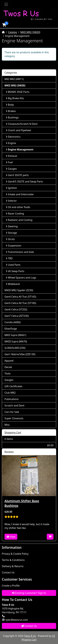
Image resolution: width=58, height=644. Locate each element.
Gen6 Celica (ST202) (16, 309)
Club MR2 (10, 393)
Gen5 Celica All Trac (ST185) (20, 303)
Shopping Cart (13, 433)
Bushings (12, 117)
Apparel (9, 361)
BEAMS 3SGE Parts (17, 92)
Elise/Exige (11, 329)
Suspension (13, 246)
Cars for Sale (12, 412)
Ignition (11, 188)
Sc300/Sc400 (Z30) (15, 348)
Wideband (13, 284)
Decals (8, 367)
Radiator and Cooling (19, 220)
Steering (12, 226)
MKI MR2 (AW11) (14, 79)
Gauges (11, 169)
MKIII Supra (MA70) (16, 341)
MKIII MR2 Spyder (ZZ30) (19, 290)
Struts (10, 239)
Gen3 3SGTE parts (17, 175)
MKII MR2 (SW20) (30, 32)
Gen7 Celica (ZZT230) (17, 316)
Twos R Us (30, 636)
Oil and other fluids (18, 207)
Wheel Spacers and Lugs (21, 278)
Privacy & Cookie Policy (15, 554)
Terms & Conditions (13, 560)
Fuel (9, 162)
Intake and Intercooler (20, 194)
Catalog (13, 32)
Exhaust (11, 156)
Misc (7, 425)
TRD (9, 258)
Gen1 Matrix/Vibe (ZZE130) (20, 354)
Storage (11, 233)
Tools (8, 373)
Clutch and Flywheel (18, 130)
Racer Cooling (15, 214)
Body (10, 105)
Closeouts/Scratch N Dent (22, 124)
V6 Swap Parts (15, 271)
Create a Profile (11, 586)
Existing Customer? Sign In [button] (29, 593)
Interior (11, 201)
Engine (11, 143)
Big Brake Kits (15, 98)
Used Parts (13, 265)
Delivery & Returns (13, 566)
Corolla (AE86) (13, 322)
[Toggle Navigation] (6, 4)
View (11, 537)
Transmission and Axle (20, 252)
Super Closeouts (14, 418)
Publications (12, 399)
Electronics (13, 137)
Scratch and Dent (14, 405)
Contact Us (8, 572)
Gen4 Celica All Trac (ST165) (20, 297)
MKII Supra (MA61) (15, 335)
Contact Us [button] (29, 626)
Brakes (11, 111)
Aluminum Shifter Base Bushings (22, 503)
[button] (4, 25)
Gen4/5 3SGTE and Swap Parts (24, 182)
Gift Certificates (13, 386)
